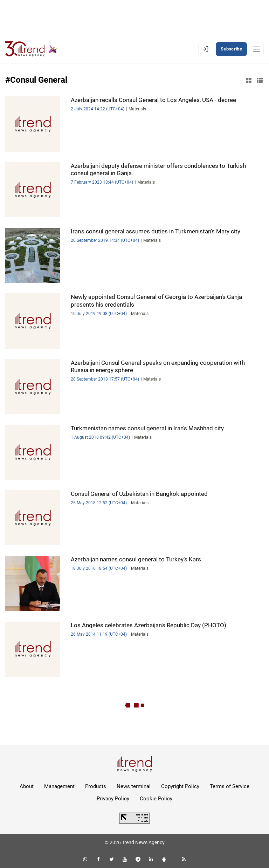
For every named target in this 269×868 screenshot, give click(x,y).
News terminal (134, 786)
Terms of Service (230, 786)
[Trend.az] (31, 49)
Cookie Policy (156, 799)
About (27, 786)
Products (96, 786)
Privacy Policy (113, 799)
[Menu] (256, 49)
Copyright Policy (180, 786)
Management (59, 786)
